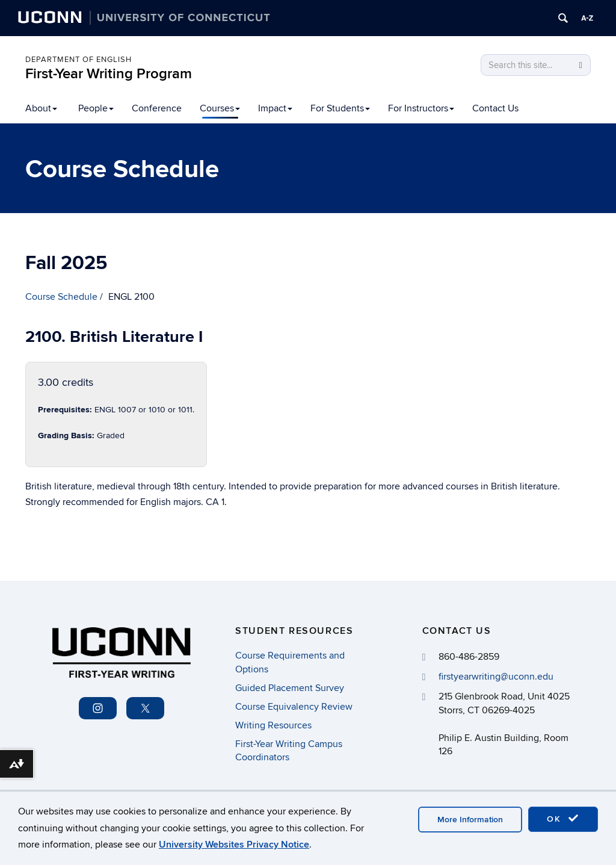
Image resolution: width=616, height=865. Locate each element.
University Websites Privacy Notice (234, 845)
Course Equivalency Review (294, 707)
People (96, 108)
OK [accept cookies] (563, 819)
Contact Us (495, 108)
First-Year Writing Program (109, 74)
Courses (220, 108)
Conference (157, 108)
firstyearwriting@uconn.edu (496, 677)
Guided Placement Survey (290, 688)
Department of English (79, 60)
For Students (340, 108)
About (41, 108)
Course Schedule (61, 297)
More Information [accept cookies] (470, 820)
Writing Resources (273, 725)
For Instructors (421, 108)
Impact (275, 108)
